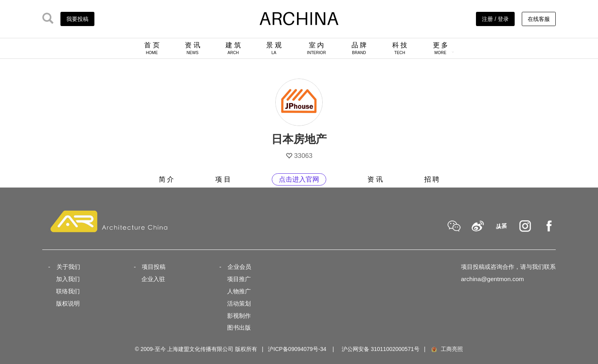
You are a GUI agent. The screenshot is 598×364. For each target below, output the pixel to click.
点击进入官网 (299, 179)
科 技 (400, 48)
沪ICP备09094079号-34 (297, 349)
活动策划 (239, 303)
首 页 (152, 48)
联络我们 (68, 291)
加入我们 (68, 279)
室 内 (316, 48)
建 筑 (233, 48)
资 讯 (193, 48)
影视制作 (239, 316)
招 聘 (432, 179)
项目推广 (239, 279)
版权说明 (68, 303)
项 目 (223, 179)
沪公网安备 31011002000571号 (381, 349)
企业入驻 (153, 279)
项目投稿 (154, 267)
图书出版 (239, 327)
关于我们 (68, 267)
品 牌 (359, 48)
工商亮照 (447, 349)
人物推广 (239, 291)
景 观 (274, 48)
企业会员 (239, 267)
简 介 (166, 179)
